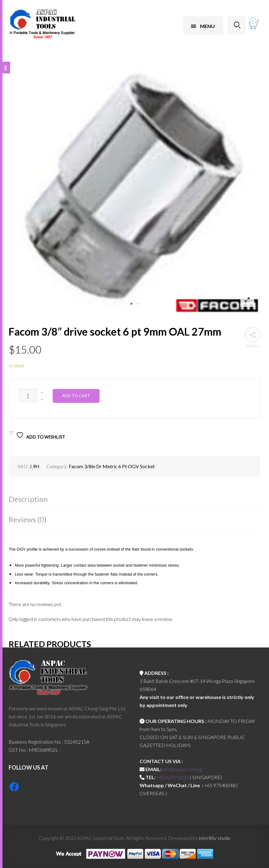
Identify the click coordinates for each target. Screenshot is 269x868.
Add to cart (76, 396)
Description (28, 499)
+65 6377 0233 (173, 777)
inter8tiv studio (215, 838)
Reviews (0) (28, 519)
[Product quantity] (28, 396)
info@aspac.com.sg (182, 769)
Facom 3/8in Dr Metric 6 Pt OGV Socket (112, 466)
